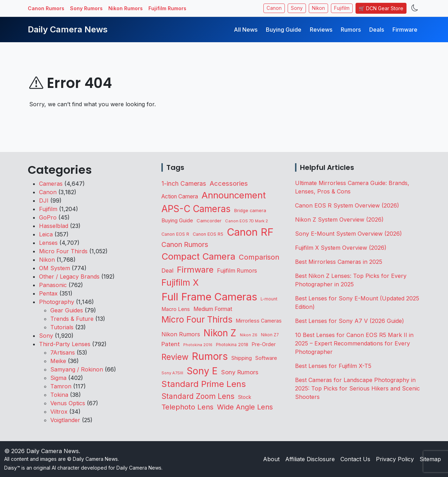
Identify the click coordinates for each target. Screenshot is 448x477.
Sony (297, 8)
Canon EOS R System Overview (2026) (347, 205)
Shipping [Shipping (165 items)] (242, 358)
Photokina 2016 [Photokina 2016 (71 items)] (198, 345)
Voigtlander (65, 420)
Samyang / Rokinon (77, 369)
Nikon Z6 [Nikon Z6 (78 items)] (249, 335)
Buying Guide (284, 30)
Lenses (48, 243)
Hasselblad (54, 226)
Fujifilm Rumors (167, 8)
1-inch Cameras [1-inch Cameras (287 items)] (184, 183)
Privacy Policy (395, 459)
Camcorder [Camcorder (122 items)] (209, 221)
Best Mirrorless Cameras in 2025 (340, 262)
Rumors (351, 30)
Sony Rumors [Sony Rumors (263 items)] (240, 372)
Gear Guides (67, 310)
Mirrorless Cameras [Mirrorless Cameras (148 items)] (259, 321)
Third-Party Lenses (65, 344)
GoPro (48, 217)
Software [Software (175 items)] (266, 358)
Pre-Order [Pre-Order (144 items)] (264, 344)
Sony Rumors (86, 8)
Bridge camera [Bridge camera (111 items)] (250, 211)
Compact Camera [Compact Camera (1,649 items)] (198, 256)
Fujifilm (342, 8)
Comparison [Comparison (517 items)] (259, 257)
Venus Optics (68, 403)
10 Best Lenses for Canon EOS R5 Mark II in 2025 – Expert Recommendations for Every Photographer (354, 343)
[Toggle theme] (415, 8)
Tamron (61, 386)
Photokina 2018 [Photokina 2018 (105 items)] (232, 345)
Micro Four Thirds (63, 251)
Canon (274, 8)
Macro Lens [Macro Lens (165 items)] (176, 309)
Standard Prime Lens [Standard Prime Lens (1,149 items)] (204, 384)
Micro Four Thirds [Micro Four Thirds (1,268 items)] (197, 319)
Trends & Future (72, 319)
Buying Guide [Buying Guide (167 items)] (177, 221)
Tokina (59, 395)
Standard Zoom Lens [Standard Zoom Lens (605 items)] (198, 396)
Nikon (318, 8)
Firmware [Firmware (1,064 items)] (195, 270)
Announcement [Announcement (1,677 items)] (234, 195)
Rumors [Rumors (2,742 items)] (210, 356)
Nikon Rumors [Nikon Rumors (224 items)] (181, 334)
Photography (57, 302)
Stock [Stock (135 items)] (245, 397)
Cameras (51, 184)
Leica (46, 234)
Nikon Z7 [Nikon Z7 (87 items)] (270, 335)
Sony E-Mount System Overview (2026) (348, 234)
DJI (44, 201)
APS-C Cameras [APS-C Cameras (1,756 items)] (196, 209)
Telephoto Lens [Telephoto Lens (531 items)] (187, 407)
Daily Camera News (68, 29)
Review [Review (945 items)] (175, 357)
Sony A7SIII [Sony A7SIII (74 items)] (172, 373)
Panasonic (53, 285)
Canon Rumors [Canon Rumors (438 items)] (185, 244)
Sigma (58, 378)
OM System (55, 268)
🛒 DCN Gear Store (381, 8)
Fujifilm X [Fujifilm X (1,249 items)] (180, 282)
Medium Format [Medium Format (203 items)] (213, 309)
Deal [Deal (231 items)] (167, 271)
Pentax (48, 293)
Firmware (405, 30)
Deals (377, 30)
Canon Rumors (46, 8)
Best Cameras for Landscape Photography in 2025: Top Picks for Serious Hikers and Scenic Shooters (357, 388)
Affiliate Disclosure (310, 459)
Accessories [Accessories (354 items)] (229, 183)
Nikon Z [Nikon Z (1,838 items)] (220, 333)
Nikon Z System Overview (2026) (339, 220)
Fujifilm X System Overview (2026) (341, 248)
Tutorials (62, 327)
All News (246, 30)
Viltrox (59, 412)
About (271, 459)
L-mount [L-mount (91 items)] (269, 299)
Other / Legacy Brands (69, 276)
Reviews (321, 30)
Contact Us (355, 459)
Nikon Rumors (126, 8)
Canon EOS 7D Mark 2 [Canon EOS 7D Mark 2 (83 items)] (247, 221)
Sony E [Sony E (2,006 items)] (202, 371)
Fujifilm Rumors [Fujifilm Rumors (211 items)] (237, 271)
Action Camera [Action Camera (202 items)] (180, 196)
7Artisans (63, 352)
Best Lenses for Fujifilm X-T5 (333, 366)
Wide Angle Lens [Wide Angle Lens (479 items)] (245, 407)
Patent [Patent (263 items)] (171, 344)
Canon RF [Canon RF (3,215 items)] (250, 232)
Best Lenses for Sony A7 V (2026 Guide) (350, 321)
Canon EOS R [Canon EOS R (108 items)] (175, 234)
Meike (58, 361)
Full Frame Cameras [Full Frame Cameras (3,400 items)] (209, 297)
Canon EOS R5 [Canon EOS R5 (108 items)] (208, 234)
